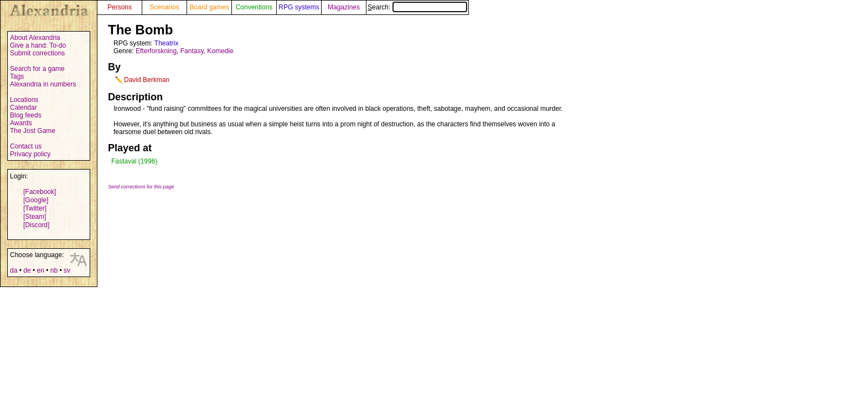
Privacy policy (30, 154)
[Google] (36, 200)
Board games (209, 7)
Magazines (344, 7)
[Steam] (35, 217)
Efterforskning (156, 51)
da (14, 270)
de (27, 270)
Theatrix (166, 43)
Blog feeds (26, 115)
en (40, 270)
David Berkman (147, 80)
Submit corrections (37, 53)
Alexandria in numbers (43, 84)
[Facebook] (40, 192)
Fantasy (192, 51)
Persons (120, 7)
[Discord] (36, 225)
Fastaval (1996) (134, 161)
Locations (24, 100)
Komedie (220, 51)
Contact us (26, 146)
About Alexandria (35, 38)
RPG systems (299, 7)
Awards (21, 123)
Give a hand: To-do (38, 45)
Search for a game (37, 69)
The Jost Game (33, 131)
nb (54, 270)
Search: (417, 7)
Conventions (254, 7)
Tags (17, 76)
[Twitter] (35, 208)
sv (67, 270)
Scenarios (164, 7)
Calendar (24, 108)
